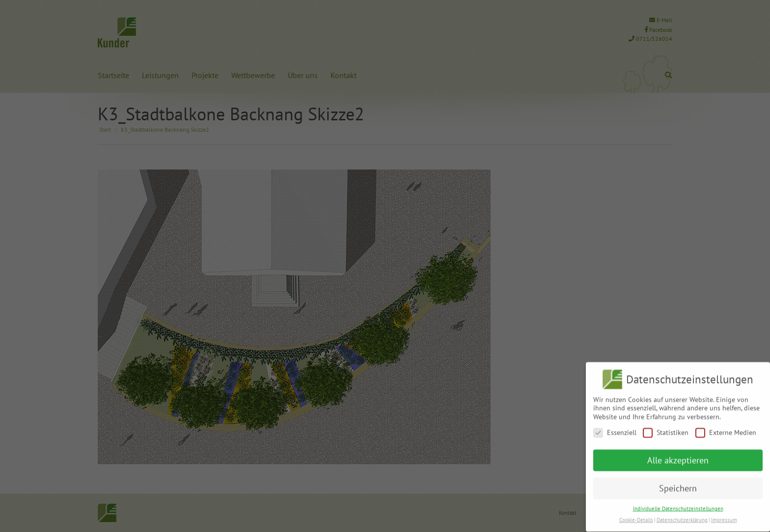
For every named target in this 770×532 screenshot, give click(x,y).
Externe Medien (726, 428)
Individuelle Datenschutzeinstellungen (678, 504)
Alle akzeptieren (678, 456)
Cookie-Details (636, 515)
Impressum (724, 515)
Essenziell (615, 428)
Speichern (678, 484)
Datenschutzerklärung (682, 515)
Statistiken (666, 428)
